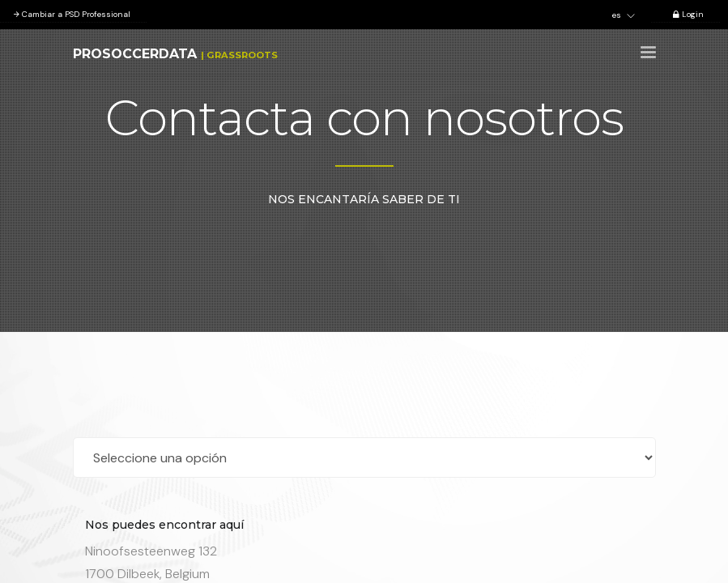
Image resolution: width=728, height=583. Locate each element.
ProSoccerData (135, 54)
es (624, 15)
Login (685, 14)
